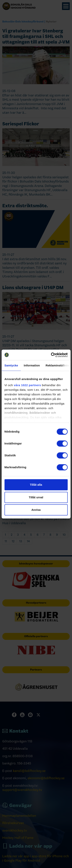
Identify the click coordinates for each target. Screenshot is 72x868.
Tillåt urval (36, 497)
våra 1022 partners (27, 385)
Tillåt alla (36, 485)
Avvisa (36, 510)
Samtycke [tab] (11, 365)
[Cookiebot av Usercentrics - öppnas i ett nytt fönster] (51, 355)
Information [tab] (32, 365)
